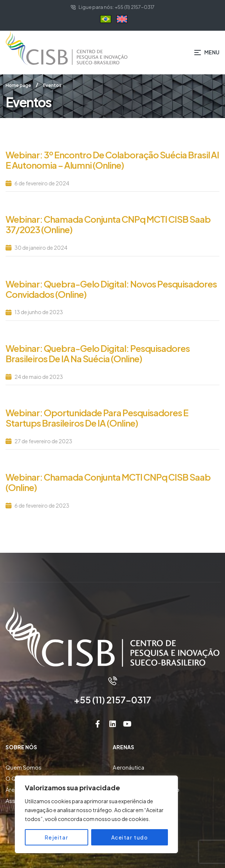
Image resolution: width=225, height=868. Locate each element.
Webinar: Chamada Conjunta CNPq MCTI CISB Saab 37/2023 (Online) (108, 224)
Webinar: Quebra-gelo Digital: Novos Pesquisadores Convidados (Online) (111, 289)
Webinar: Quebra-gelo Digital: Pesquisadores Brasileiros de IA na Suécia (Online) (98, 353)
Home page (18, 85)
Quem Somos (24, 767)
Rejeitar (57, 837)
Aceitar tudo (130, 837)
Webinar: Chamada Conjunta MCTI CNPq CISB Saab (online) (108, 482)
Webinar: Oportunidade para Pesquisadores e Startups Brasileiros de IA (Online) (97, 418)
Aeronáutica (128, 767)
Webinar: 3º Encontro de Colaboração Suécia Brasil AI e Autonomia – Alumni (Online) (112, 160)
